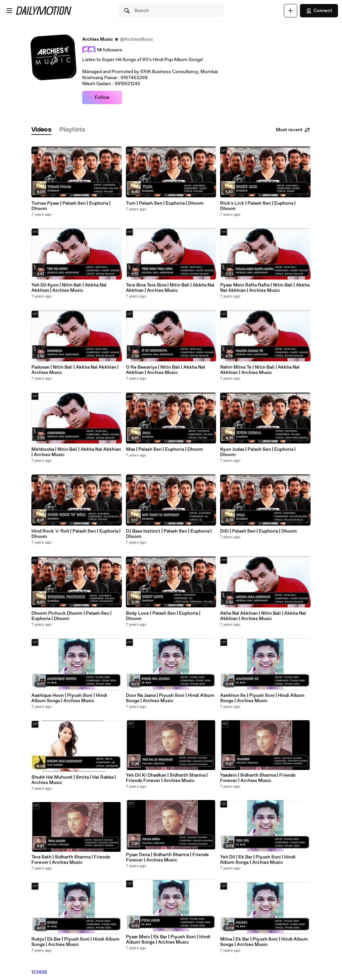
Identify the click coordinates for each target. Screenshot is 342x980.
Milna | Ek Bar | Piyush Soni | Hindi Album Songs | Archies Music (264, 942)
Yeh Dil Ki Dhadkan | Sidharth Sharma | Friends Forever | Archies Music (167, 778)
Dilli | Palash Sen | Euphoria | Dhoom (259, 531)
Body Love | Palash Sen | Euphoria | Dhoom (163, 616)
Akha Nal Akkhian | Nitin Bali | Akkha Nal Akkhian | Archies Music (263, 616)
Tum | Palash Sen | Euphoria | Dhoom (165, 203)
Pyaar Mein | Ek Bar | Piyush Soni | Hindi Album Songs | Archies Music (168, 940)
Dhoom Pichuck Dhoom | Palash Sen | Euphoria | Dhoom (71, 616)
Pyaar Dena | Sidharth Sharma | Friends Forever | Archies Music (167, 857)
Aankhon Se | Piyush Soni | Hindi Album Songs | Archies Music (262, 698)
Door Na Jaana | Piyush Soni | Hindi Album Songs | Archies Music (170, 698)
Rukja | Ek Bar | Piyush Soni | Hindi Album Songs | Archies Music (75, 942)
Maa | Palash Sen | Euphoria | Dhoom (164, 449)
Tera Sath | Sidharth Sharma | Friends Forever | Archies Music (71, 860)
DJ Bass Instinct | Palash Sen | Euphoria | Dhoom (169, 534)
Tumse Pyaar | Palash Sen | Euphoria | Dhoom (71, 206)
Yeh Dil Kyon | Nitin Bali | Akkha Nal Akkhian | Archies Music (69, 288)
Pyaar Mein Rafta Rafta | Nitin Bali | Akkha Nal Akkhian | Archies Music (265, 288)
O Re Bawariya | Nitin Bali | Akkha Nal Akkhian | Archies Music (165, 370)
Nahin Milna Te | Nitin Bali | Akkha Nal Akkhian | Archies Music (260, 370)
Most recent (293, 130)
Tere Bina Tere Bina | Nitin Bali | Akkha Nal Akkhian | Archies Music (170, 288)
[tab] (41, 130)
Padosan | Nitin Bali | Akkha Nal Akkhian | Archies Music (75, 370)
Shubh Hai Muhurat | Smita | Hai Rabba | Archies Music (74, 780)
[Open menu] (9, 11)
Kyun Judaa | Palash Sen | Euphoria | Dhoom (258, 452)
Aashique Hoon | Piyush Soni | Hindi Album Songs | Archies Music (69, 698)
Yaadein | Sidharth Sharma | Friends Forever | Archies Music (258, 778)
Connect (319, 11)
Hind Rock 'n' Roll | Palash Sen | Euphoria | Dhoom (76, 534)
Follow (102, 97)
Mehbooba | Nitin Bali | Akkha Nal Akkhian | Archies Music (76, 452)
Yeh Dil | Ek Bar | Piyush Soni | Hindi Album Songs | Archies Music (258, 860)
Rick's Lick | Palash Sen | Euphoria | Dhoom (258, 206)
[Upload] (291, 11)
